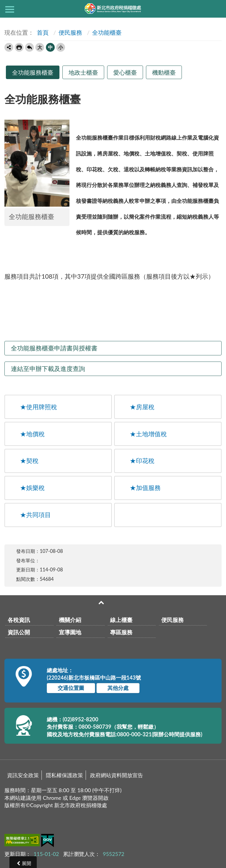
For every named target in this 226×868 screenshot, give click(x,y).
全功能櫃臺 (107, 32)
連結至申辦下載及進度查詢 (48, 369)
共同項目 (35, 515)
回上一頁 (29, 47)
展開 (26, 863)
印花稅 (142, 461)
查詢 (216, 9)
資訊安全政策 (23, 775)
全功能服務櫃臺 (33, 72)
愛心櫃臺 (125, 72)
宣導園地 (70, 632)
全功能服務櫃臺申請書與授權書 (54, 348)
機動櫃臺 (164, 72)
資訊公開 (19, 632)
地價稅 (32, 434)
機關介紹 (70, 620)
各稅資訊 (19, 620)
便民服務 (70, 32)
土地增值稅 (148, 434)
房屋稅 (142, 407)
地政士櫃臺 (83, 72)
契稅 (29, 461)
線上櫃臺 (121, 620)
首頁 (42, 32)
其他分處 (118, 688)
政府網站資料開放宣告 (117, 775)
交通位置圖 (71, 688)
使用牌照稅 (39, 407)
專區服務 (121, 632)
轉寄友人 (9, 47)
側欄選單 (10, 9)
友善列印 (19, 47)
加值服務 (145, 488)
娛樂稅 (32, 488)
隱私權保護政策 (64, 775)
